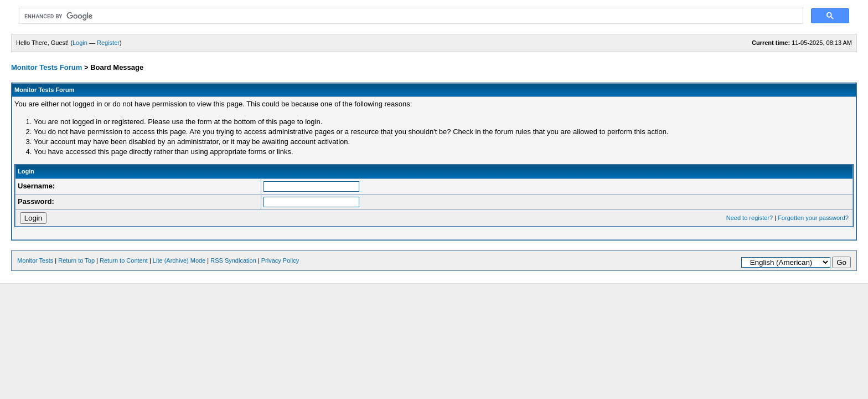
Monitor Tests (35, 260)
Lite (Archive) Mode (179, 260)
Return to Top (76, 260)
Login (80, 43)
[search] (410, 16)
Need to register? (750, 218)
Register (108, 43)
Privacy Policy (280, 260)
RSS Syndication (233, 260)
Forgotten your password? (813, 218)
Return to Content (124, 260)
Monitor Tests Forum (46, 67)
